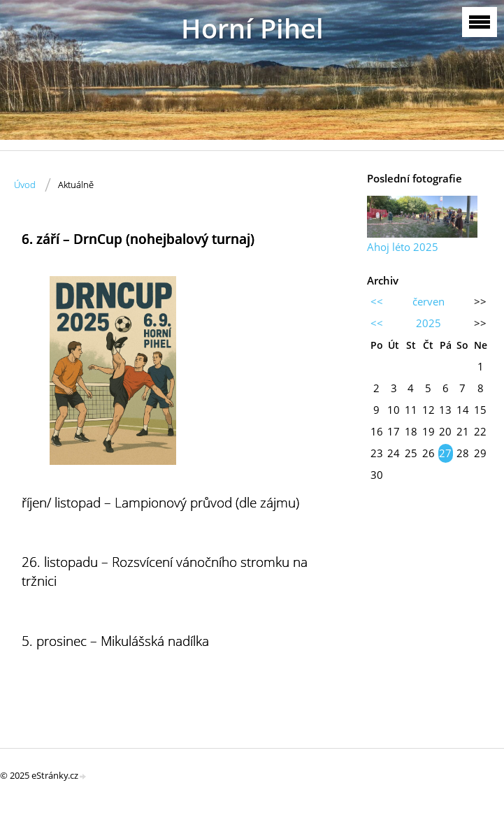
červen (429, 301)
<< (377, 301)
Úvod (25, 185)
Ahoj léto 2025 (403, 247)
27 (445, 453)
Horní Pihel (252, 28)
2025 (429, 323)
